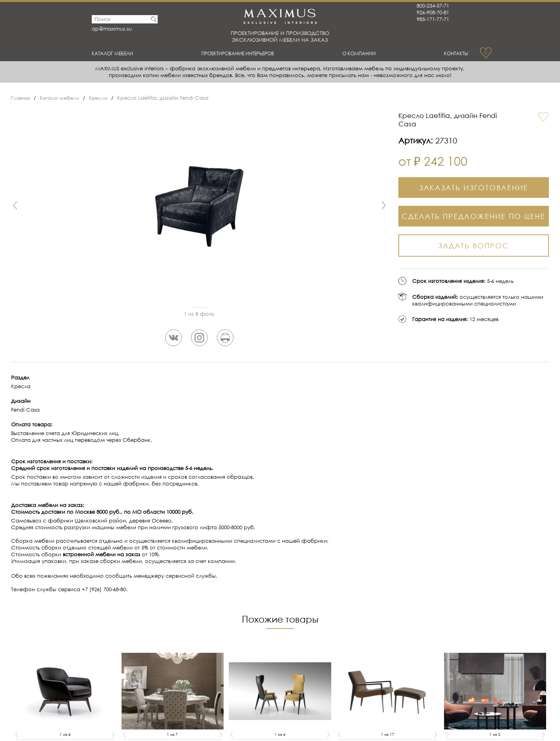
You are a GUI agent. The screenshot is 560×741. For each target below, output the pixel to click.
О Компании (364, 53)
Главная (21, 98)
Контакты (453, 53)
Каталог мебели (118, 53)
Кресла (103, 98)
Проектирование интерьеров (244, 53)
